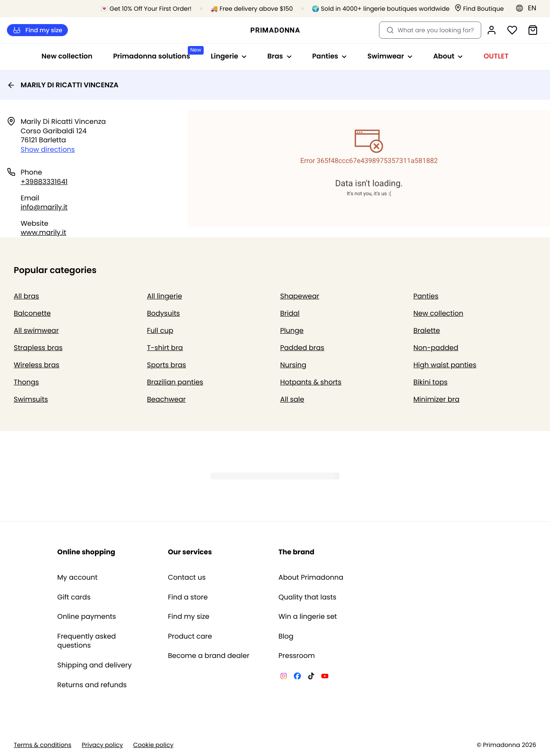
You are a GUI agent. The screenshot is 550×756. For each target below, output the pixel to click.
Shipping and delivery (94, 665)
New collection (67, 56)
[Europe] (529, 8)
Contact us (187, 578)
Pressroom (297, 656)
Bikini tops (431, 382)
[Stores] (479, 9)
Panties (426, 296)
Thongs (26, 382)
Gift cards (74, 597)
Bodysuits (163, 313)
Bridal (290, 313)
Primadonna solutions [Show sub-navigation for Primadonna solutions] (157, 54)
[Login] (492, 30)
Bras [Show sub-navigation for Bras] (279, 56)
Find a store (188, 597)
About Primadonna (311, 578)
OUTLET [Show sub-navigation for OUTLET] (496, 56)
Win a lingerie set (308, 617)
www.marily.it (43, 232)
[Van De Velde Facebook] (297, 677)
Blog (286, 636)
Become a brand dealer (209, 656)
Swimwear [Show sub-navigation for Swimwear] (390, 56)
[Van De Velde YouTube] (325, 677)
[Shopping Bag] (533, 30)
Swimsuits (31, 399)
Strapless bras (38, 348)
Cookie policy (153, 745)
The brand (296, 552)
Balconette (32, 313)
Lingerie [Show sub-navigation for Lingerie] (229, 56)
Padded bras (302, 348)
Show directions (48, 149)
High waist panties (445, 365)
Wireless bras (37, 365)
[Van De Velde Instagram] (284, 677)
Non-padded (436, 348)
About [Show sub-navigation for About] (448, 56)
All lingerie (165, 296)
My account (77, 578)
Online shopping (86, 552)
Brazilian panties (175, 382)
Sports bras (167, 365)
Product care (190, 636)
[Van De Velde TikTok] (311, 677)
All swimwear (36, 330)
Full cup (160, 330)
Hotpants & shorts (311, 382)
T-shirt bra (165, 348)
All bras (26, 296)
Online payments (87, 617)
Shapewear (300, 296)
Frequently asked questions (86, 641)
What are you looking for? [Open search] (430, 30)
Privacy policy (102, 745)
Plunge (292, 330)
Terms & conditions (43, 745)
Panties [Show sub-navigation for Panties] (330, 56)
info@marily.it (44, 207)
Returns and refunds (92, 685)
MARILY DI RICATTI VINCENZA (63, 85)
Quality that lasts (307, 597)
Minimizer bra (436, 399)
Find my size (37, 30)
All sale (292, 399)
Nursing (293, 365)
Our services (190, 552)
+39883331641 (44, 182)
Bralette (427, 330)
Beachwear (166, 399)
